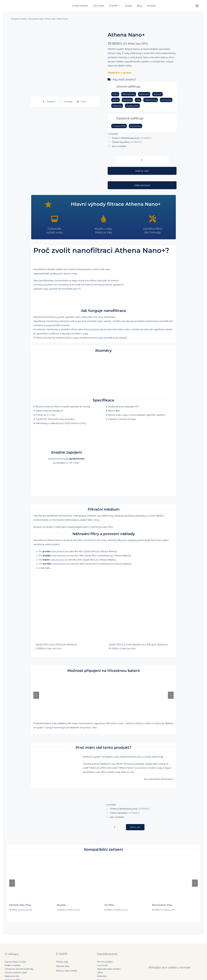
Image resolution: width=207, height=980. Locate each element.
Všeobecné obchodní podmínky (19, 969)
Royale (61, 905)
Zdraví (100, 973)
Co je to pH (102, 965)
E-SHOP (62, 954)
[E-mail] (81, 102)
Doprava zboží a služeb (15, 962)
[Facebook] (48, 102)
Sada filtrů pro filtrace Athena (56, 645)
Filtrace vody (50, 19)
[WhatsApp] (65, 102)
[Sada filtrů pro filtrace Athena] (67, 606)
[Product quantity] (142, 160)
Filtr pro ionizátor (105, 962)
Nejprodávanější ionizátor (109, 969)
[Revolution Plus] (175, 856)
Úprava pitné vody (36, 19)
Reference (102, 976)
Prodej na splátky (13, 965)
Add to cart (142, 171)
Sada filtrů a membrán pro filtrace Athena (138, 645)
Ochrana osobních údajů (16, 973)
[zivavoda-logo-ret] (20, 4)
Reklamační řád (12, 976)
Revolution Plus (162, 905)
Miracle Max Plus (20, 905)
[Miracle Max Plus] (32, 856)
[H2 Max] (127, 856)
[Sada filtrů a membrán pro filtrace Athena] (140, 606)
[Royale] (80, 856)
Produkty (23, 19)
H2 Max (109, 905)
